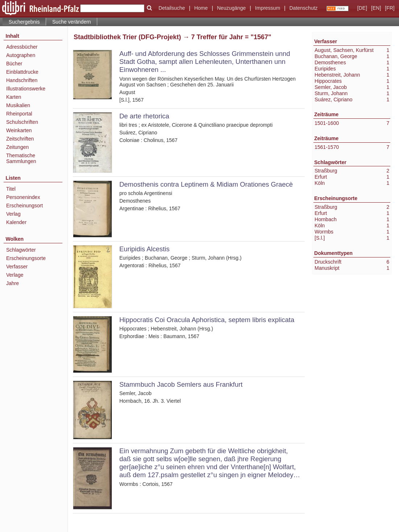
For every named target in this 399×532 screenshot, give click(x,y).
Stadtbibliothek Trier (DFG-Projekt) (127, 37)
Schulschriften (22, 122)
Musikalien (18, 105)
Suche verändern (72, 22)
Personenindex (23, 197)
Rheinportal (19, 114)
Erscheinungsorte (26, 258)
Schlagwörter (21, 250)
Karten (14, 97)
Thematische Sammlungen (21, 158)
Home (201, 8)
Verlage (15, 275)
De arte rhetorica (144, 116)
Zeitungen (17, 147)
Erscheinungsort (24, 206)
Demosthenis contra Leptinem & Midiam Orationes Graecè (206, 184)
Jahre (13, 283)
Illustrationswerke (26, 89)
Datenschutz (304, 8)
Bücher (14, 64)
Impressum (268, 8)
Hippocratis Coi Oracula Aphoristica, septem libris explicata (207, 320)
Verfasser (17, 267)
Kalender (16, 222)
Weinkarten (19, 130)
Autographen (21, 55)
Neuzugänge (231, 8)
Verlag (13, 214)
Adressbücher (22, 47)
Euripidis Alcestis (145, 249)
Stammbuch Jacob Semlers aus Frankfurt (181, 384)
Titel (11, 189)
